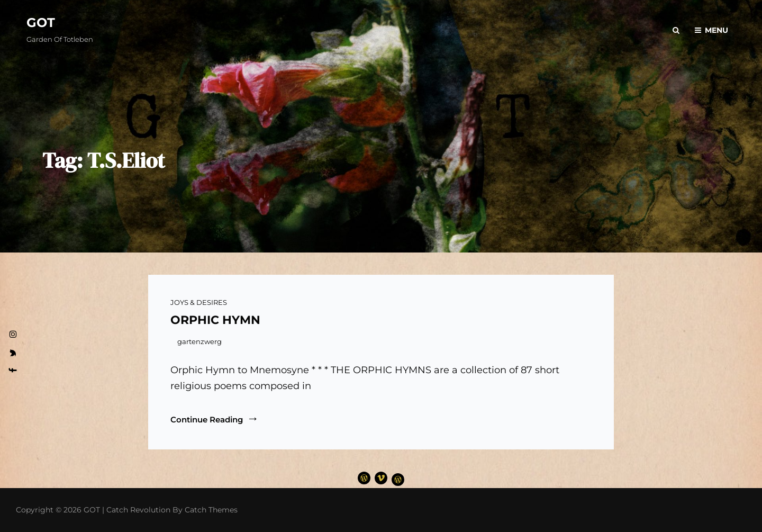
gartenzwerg (199, 341)
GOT (41, 22)
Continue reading (215, 419)
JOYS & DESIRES (199, 302)
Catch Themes (211, 510)
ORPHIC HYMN (215, 320)
